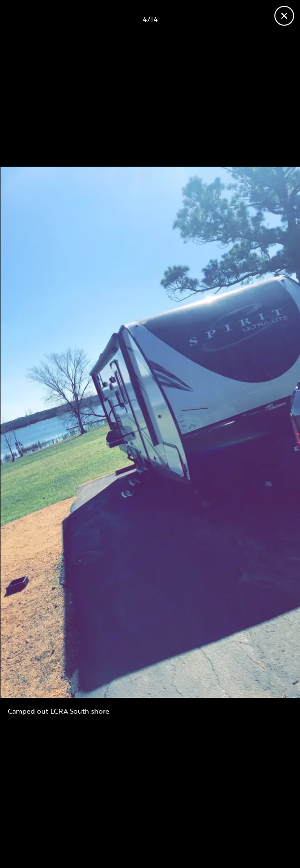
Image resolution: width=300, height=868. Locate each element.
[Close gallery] (284, 16)
